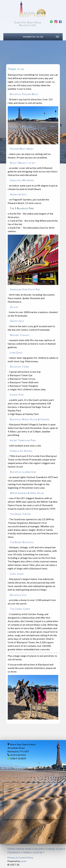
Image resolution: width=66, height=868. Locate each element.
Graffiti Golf (17, 321)
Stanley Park (17, 395)
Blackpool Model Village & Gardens (30, 419)
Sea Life (14, 307)
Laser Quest (16, 352)
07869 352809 (18, 758)
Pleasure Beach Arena (22, 149)
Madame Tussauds (20, 335)
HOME (11, 849)
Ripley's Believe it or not (23, 163)
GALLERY (39, 849)
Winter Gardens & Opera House (27, 493)
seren (24, 861)
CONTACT (39, 852)
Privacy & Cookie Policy (20, 858)
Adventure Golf (18, 194)
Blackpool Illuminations (23, 472)
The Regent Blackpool (22, 542)
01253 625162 (18, 755)
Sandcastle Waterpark (22, 180)
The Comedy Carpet (20, 609)
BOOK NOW (24, 849)
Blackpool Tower (19, 367)
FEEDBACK (14, 852)
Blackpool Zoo (18, 595)
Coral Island (17, 574)
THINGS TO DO (55, 849)
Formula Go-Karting (21, 451)
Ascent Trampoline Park (23, 440)
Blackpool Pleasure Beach (24, 94)
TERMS (26, 852)
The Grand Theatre (20, 514)
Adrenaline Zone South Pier (25, 289)
